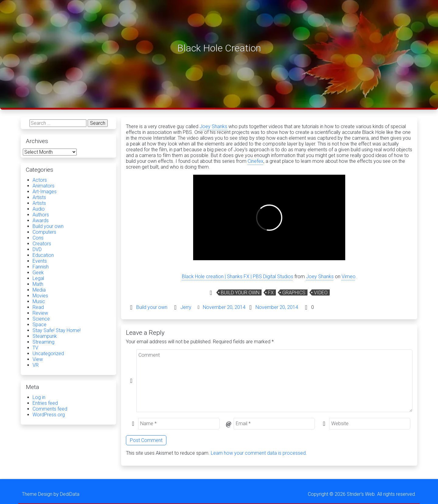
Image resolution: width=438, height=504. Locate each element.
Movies (40, 296)
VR (36, 365)
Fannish (41, 267)
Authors (41, 215)
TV (35, 348)
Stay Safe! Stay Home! (57, 330)
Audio (39, 209)
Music (39, 301)
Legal (38, 278)
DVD (37, 249)
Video (321, 293)
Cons (38, 238)
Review (40, 313)
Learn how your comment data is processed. (259, 453)
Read (38, 307)
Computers (44, 232)
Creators (42, 244)
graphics (294, 293)
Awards (41, 220)
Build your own (240, 293)
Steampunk (45, 336)
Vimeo (349, 276)
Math (38, 284)
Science (41, 319)
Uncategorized (48, 353)
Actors (40, 180)
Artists (39, 197)
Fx (271, 293)
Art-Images (45, 192)
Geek (38, 273)
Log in (39, 397)
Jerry (186, 307)
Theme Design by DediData (51, 494)
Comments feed (50, 409)
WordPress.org (49, 415)
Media (39, 290)
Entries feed (45, 403)
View (38, 359)
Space (40, 325)
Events (40, 261)
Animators (43, 186)
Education (43, 255)
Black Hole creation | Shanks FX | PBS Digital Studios (238, 276)
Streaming (43, 342)
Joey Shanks (213, 126)
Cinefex (255, 161)
